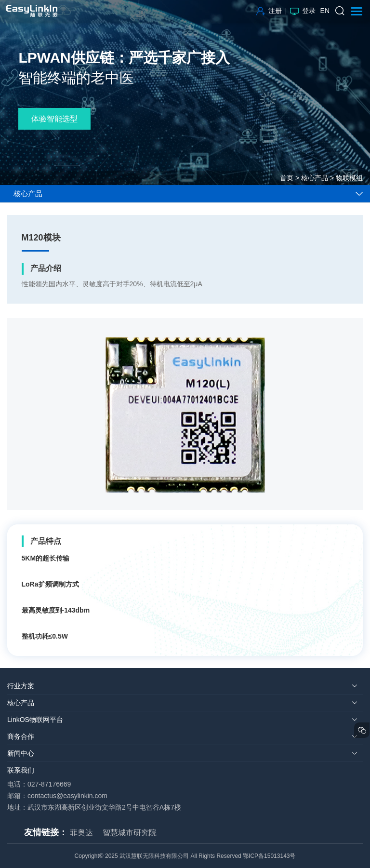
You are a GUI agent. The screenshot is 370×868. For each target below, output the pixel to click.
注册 (269, 11)
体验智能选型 (54, 119)
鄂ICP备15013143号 (269, 856)
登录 (303, 11)
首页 (287, 178)
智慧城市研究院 (130, 833)
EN (325, 11)
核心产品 (315, 178)
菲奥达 (81, 833)
